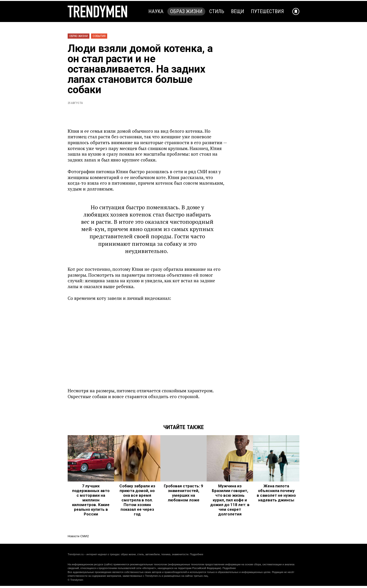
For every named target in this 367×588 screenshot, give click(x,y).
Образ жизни (186, 11)
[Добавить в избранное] (296, 11)
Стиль (217, 11)
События (99, 36)
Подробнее (196, 554)
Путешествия (267, 11)
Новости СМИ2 (78, 536)
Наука (156, 11)
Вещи (238, 11)
